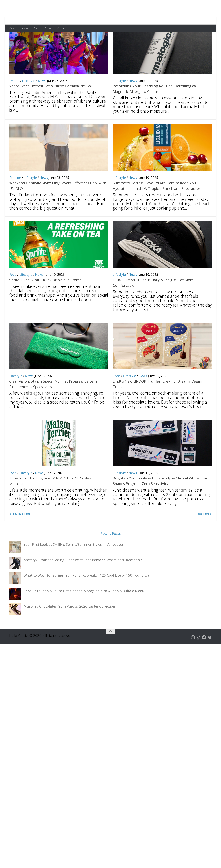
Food (13, 290)
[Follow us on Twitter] (210, 652)
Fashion (15, 193)
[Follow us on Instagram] (193, 652)
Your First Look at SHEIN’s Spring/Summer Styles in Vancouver (74, 559)
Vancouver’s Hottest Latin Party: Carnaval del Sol (50, 101)
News (42, 96)
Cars (12, 28)
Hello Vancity (36, 12)
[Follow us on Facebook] (204, 652)
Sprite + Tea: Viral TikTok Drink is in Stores (45, 295)
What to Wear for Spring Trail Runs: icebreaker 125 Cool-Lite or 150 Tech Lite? (86, 590)
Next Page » (204, 529)
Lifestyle (24, 28)
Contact (61, 28)
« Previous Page (20, 529)
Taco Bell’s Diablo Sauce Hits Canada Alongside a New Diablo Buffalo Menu (84, 606)
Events (14, 96)
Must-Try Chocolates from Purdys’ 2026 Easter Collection (69, 621)
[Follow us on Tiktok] (199, 652)
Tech (37, 28)
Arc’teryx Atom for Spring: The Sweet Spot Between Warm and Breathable (83, 575)
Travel (48, 28)
